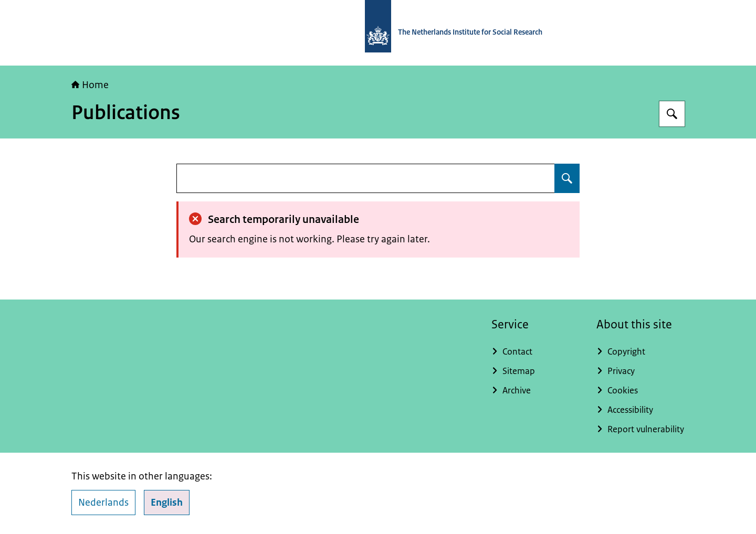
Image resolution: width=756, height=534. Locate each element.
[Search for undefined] (567, 178)
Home (90, 85)
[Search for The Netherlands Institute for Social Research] (672, 114)
